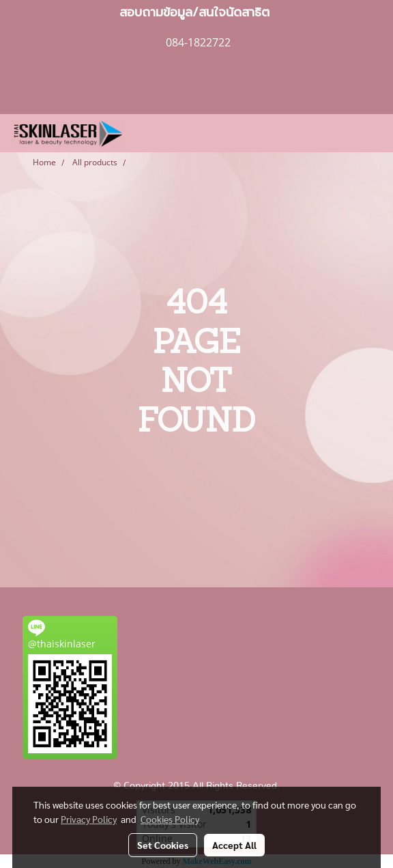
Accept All (234, 845)
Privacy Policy (89, 819)
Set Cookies (163, 845)
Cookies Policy (170, 819)
